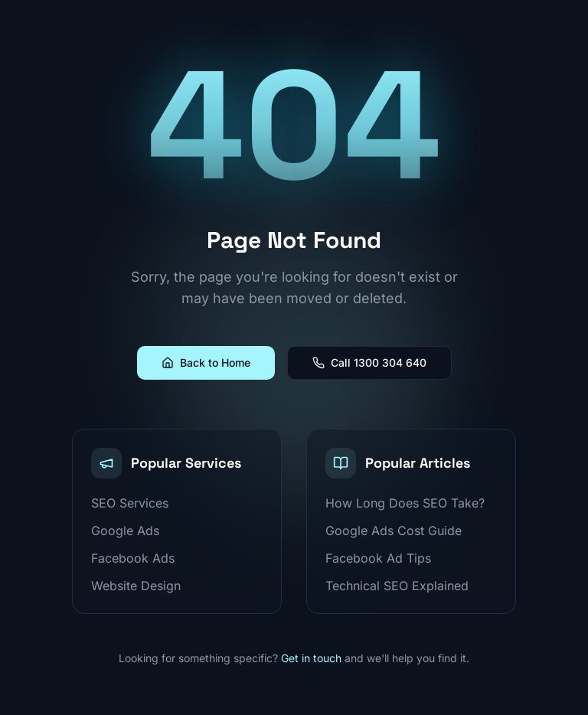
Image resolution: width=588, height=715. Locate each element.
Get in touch (311, 658)
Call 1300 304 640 (369, 362)
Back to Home (206, 362)
